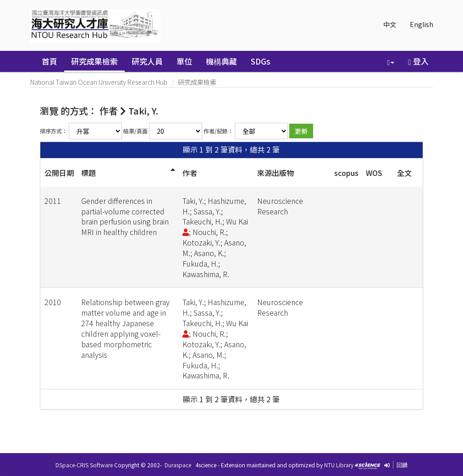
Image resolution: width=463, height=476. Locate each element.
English (422, 24)
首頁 (50, 61)
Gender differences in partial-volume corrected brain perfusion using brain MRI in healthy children (125, 216)
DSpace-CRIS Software (84, 465)
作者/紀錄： (218, 131)
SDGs (261, 61)
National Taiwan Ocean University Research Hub (99, 82)
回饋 (402, 465)
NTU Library (339, 465)
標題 (88, 173)
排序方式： (54, 131)
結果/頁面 (135, 131)
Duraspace (178, 465)
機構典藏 (221, 61)
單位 (184, 61)
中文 (390, 24)
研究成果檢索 (94, 61)
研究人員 (147, 61)
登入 (418, 61)
